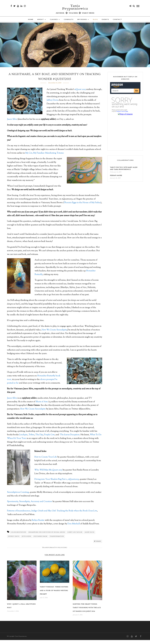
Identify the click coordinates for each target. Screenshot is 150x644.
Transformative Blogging (55, 552)
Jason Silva (12, 123)
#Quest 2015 (80, 93)
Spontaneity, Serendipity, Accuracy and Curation (30, 506)
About (41, 22)
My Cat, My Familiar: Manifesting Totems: (45, 157)
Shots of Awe (42, 406)
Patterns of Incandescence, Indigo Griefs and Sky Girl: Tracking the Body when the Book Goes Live (52, 515)
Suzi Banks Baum (40, 540)
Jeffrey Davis (52, 104)
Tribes (31, 439)
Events (105, 22)
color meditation (18, 536)
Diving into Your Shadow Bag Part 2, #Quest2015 (57, 483)
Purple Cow (49, 439)
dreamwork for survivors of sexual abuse (47, 536)
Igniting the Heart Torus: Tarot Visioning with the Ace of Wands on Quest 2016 (87, 612)
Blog (95, 22)
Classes (54, 22)
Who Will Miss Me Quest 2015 (48, 474)
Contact (117, 22)
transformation (57, 540)
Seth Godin (26, 540)
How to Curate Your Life (46, 461)
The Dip (39, 439)
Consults (69, 22)
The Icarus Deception (70, 439)
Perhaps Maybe (116, 179)
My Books (82, 22)
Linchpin (23, 439)
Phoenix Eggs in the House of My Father (82, 207)
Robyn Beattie (38, 524)
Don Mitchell (74, 528)
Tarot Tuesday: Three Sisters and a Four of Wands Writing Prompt (54, 595)
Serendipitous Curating (18, 496)
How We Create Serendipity (54, 334)
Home (31, 22)
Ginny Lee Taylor (75, 536)
